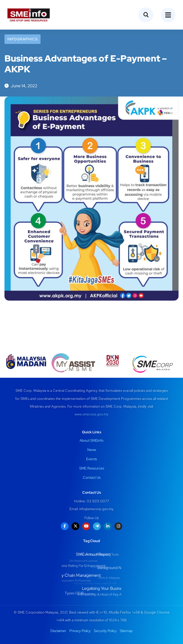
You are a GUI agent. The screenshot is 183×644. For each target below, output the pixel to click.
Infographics (23, 39)
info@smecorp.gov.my (96, 509)
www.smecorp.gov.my (91, 414)
